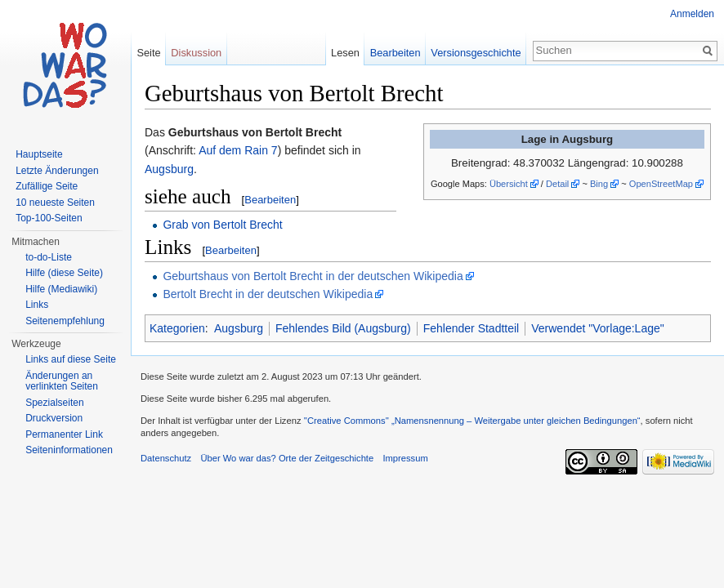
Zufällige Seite (47, 186)
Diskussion (196, 53)
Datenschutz (166, 458)
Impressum (405, 458)
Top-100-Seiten (49, 218)
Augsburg (169, 169)
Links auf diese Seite (71, 359)
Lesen (345, 53)
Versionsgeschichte (476, 53)
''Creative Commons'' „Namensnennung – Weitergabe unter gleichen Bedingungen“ (472, 421)
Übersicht (509, 184)
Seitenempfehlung (65, 321)
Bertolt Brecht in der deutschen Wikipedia (268, 294)
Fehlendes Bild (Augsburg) (343, 328)
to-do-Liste (49, 257)
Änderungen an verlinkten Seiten (62, 381)
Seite (148, 53)
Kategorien (177, 328)
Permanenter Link (64, 434)
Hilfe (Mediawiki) (61, 289)
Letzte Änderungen (57, 171)
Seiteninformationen (69, 450)
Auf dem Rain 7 (238, 150)
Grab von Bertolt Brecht (222, 225)
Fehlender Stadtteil (471, 328)
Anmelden (692, 14)
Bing (599, 184)
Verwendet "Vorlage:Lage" (598, 328)
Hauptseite (39, 154)
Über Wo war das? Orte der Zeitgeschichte (287, 458)
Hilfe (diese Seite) (64, 273)
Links (37, 305)
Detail (557, 184)
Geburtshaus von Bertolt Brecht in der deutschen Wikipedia (313, 276)
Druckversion (54, 418)
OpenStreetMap (661, 184)
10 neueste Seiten (55, 203)
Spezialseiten (54, 403)
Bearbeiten (270, 200)
